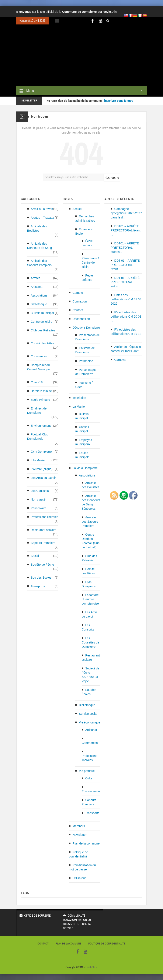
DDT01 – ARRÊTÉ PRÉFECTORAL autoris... (125, 248)
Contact (78, 310)
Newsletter (80, 835)
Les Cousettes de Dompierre (91, 642)
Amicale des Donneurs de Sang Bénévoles (91, 502)
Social (35, 556)
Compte (78, 293)
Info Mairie (38, 460)
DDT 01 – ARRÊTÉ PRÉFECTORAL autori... (125, 282)
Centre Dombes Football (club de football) (91, 541)
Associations (39, 295)
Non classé (38, 499)
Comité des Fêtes (42, 343)
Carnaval (120, 360)
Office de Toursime (38, 914)
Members (79, 826)
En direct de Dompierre (37, 411)
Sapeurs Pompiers (43, 543)
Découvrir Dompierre (86, 328)
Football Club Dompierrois (38, 437)
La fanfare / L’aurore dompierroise (90, 599)
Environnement (41, 426)
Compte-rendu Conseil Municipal (39, 367)
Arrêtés (36, 278)
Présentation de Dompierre (88, 337)
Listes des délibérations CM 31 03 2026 (126, 299)
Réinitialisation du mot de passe (82, 867)
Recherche (112, 178)
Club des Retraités (43, 330)
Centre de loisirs (41, 322)
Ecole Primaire (40, 400)
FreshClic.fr (91, 967)
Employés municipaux (84, 442)
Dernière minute (41, 391)
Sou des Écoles (89, 692)
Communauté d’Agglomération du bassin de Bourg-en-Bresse (82, 920)
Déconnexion (81, 319)
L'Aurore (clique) (42, 469)
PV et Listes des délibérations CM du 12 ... (126, 334)
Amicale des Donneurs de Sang (40, 246)
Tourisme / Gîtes (84, 385)
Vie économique (90, 722)
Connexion (80, 301)
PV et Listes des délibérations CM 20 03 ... (126, 317)
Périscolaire (39, 508)
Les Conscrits (40, 491)
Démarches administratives (85, 218)
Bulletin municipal (42, 313)
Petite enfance (87, 278)
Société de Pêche (42, 565)
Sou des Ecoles (41, 578)
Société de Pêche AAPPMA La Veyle (91, 675)
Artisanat (37, 287)
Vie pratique (87, 771)
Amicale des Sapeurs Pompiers (39, 263)
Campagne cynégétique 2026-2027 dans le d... (126, 213)
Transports (38, 586)
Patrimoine (86, 361)
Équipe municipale (82, 455)
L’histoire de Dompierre (85, 350)
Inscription (79, 398)
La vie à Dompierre (85, 468)
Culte (89, 778)
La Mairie (79, 407)
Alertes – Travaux (42, 218)
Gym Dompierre (41, 452)
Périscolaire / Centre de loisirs (90, 262)
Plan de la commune (86, 843)
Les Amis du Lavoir (43, 478)
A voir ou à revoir (42, 209)
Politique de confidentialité (79, 854)
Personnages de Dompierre (86, 372)
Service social (88, 714)
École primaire (87, 243)
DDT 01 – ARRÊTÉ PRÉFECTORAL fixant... (125, 265)
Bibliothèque (39, 304)
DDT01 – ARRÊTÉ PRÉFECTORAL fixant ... (126, 230)
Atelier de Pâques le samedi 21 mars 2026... (126, 349)
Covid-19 (37, 382)
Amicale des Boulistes (37, 228)
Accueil (77, 209)
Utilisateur (79, 878)
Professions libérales (44, 517)
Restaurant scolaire (44, 530)
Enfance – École (84, 231)
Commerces (39, 356)
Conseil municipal (82, 429)
